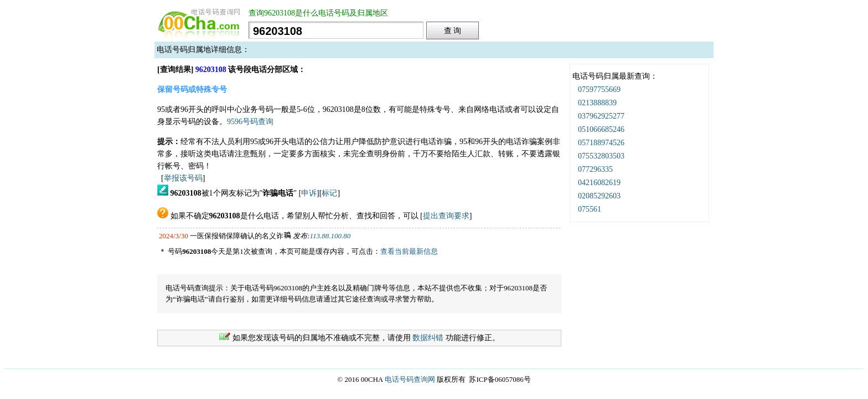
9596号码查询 (250, 122)
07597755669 (599, 89)
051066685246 (601, 129)
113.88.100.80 (330, 236)
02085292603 (599, 196)
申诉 (309, 193)
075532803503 (601, 156)
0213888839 (597, 103)
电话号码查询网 (410, 379)
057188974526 (601, 143)
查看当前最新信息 (409, 251)
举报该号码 (183, 178)
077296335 (595, 169)
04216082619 (599, 183)
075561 (590, 209)
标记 (329, 193)
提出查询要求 (446, 216)
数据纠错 (428, 338)
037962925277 (601, 116)
